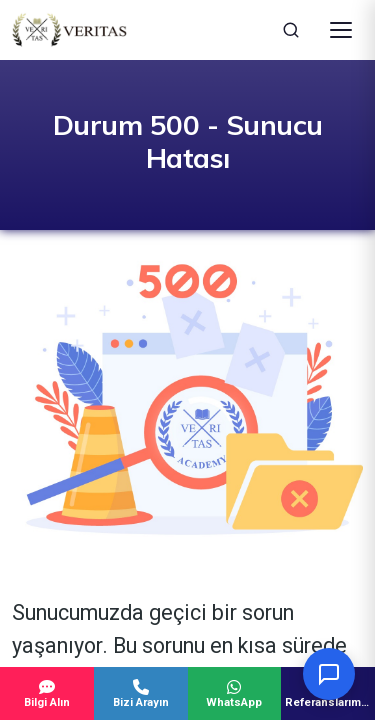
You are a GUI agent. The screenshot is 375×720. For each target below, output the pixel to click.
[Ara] (291, 30)
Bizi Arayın (141, 694)
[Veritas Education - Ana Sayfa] (69, 30)
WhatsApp (235, 694)
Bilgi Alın (47, 694)
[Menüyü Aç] (341, 30)
